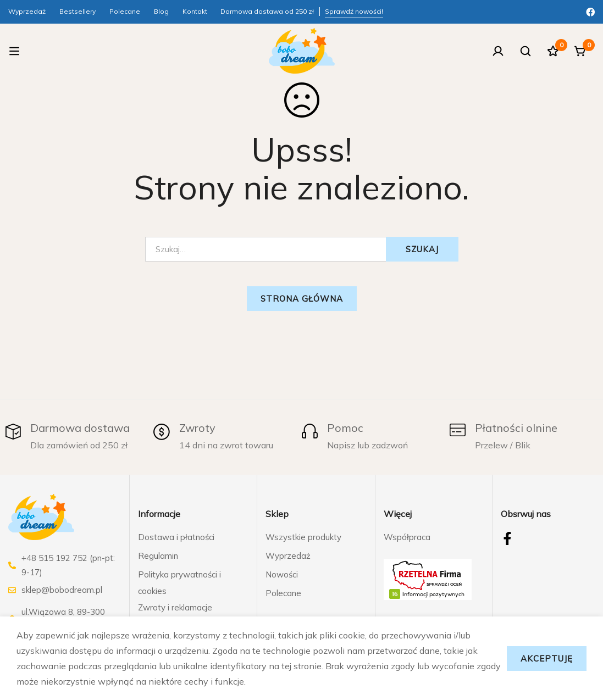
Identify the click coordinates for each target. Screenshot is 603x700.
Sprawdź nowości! (354, 11)
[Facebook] (590, 11)
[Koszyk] (580, 51)
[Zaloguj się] (498, 51)
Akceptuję (547, 659)
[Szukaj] (525, 51)
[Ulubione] (553, 51)
